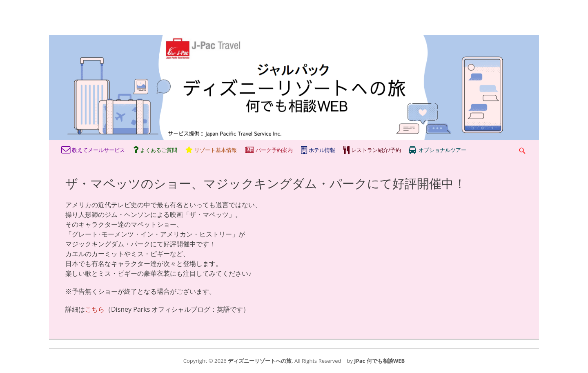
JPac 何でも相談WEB (379, 361)
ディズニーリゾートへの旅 (260, 361)
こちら (95, 309)
